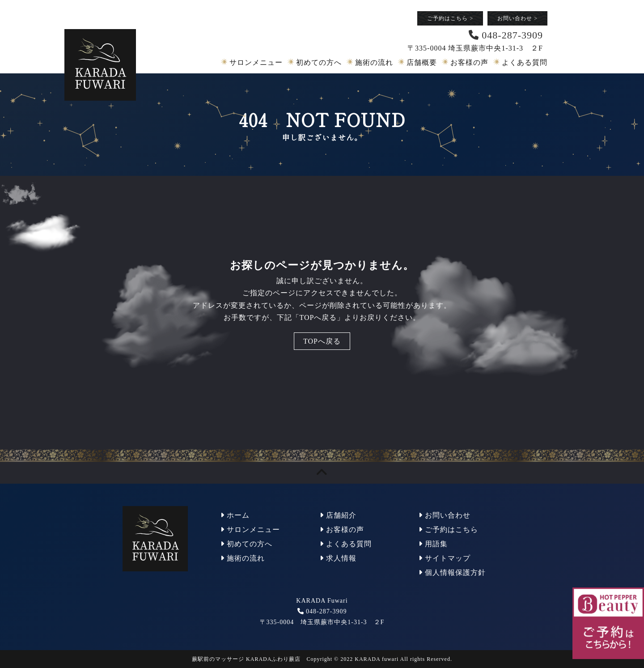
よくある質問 (525, 62)
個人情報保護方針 (452, 572)
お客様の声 (469, 62)
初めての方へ (319, 62)
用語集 (433, 544)
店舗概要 (422, 62)
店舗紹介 (338, 515)
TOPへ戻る (322, 341)
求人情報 (338, 558)
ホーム (235, 515)
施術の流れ (374, 62)
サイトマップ (445, 558)
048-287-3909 (326, 611)
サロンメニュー (256, 62)
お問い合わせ (517, 18)
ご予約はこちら (450, 18)
